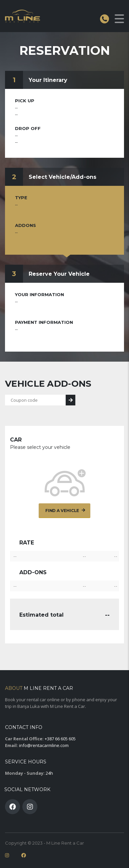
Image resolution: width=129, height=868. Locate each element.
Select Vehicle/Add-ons (62, 177)
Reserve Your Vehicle (59, 274)
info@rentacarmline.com (44, 745)
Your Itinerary (48, 80)
